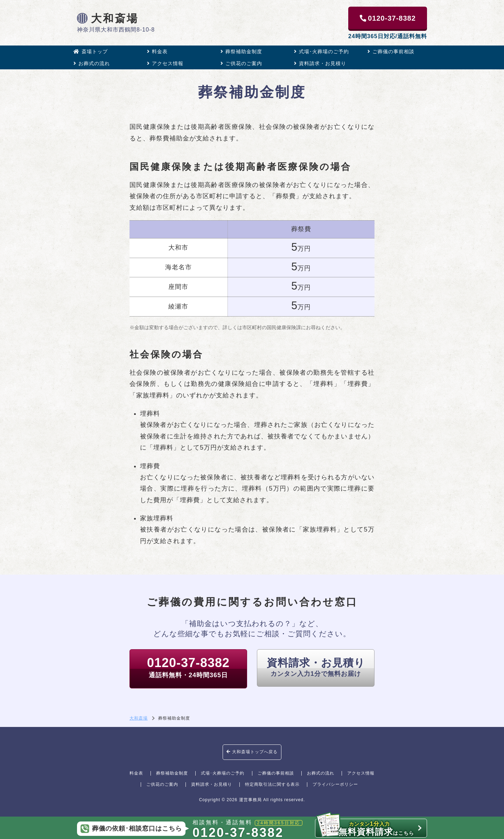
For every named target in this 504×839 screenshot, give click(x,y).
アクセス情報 (165, 63)
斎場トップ (91, 51)
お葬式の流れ (92, 63)
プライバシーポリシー (335, 784)
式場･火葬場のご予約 (321, 51)
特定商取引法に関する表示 (272, 784)
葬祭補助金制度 (241, 51)
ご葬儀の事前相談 (391, 51)
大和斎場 (108, 18)
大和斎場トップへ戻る (252, 752)
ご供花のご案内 (241, 63)
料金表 (157, 51)
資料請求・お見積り (320, 63)
